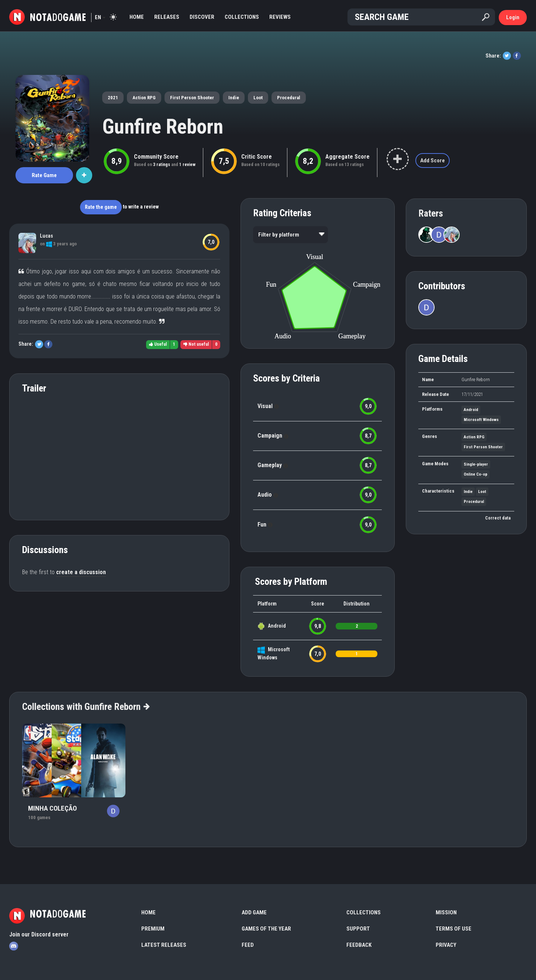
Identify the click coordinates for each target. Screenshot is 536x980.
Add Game (254, 912)
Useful (158, 344)
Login (513, 17)
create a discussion (81, 572)
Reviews (280, 17)
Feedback (359, 945)
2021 (113, 98)
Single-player (476, 464)
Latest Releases (164, 945)
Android (277, 626)
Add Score (433, 161)
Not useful (196, 344)
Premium (153, 929)
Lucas (46, 236)
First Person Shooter (192, 98)
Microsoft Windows (481, 420)
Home (137, 17)
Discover (202, 17)
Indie (234, 98)
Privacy (446, 945)
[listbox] (291, 235)
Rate (44, 175)
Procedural (289, 98)
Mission (446, 912)
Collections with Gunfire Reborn (86, 707)
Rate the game (101, 207)
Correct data (498, 518)
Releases (167, 17)
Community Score (156, 157)
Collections (242, 17)
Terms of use (454, 929)
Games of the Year (266, 929)
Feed (248, 945)
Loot (258, 98)
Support (358, 929)
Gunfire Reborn (163, 127)
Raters (431, 213)
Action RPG (144, 98)
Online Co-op (476, 474)
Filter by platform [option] (279, 235)
